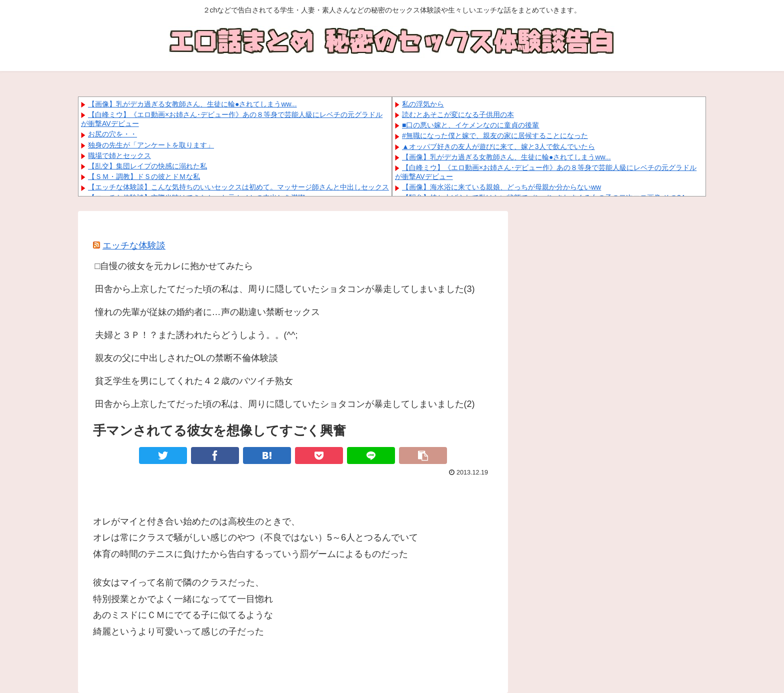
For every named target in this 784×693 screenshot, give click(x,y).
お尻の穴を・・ (112, 134)
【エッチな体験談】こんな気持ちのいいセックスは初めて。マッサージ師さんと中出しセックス (238, 187)
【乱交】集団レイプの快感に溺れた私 (147, 166)
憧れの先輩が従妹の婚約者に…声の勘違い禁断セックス (207, 312)
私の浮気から (423, 104)
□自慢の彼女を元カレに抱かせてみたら (174, 266)
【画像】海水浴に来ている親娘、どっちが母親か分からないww (501, 187)
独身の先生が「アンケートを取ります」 (151, 145)
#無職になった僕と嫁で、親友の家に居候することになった (495, 135)
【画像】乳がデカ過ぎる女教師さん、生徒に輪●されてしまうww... (192, 104)
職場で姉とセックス (119, 155)
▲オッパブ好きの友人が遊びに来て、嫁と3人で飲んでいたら (498, 146)
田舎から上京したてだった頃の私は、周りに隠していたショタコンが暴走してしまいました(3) (285, 289)
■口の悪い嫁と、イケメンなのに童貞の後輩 (470, 125)
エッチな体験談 (134, 245)
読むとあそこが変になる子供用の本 (458, 114)
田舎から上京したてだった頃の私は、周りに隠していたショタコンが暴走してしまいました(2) (285, 404)
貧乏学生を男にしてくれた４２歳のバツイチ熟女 (194, 381)
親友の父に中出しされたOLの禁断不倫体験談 (186, 358)
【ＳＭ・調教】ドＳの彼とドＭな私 (144, 176)
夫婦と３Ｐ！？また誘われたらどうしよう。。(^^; (196, 335)
